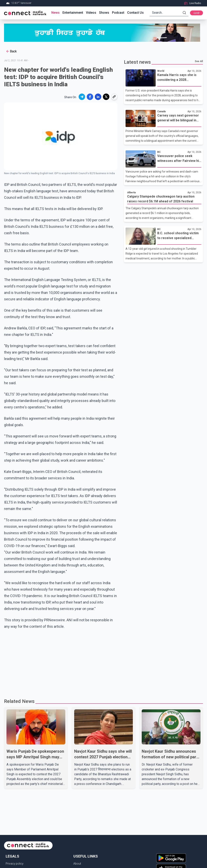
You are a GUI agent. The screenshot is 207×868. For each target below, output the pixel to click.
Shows (104, 13)
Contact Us (135, 13)
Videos (91, 13)
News (55, 13)
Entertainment (73, 13)
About (77, 864)
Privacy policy (15, 864)
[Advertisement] (103, 662)
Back (11, 51)
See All (199, 61)
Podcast (118, 13)
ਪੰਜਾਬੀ (196, 13)
